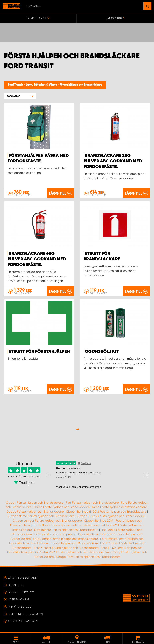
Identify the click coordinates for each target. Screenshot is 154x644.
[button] (20, 96)
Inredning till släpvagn (25, 614)
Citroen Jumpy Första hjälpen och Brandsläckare (111, 516)
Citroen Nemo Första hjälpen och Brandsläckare (41, 516)
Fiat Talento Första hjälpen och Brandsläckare (66, 530)
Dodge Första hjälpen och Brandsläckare (35, 512)
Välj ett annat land (23, 578)
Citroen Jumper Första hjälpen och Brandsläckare (47, 521)
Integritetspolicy (21, 592)
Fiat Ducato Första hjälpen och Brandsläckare (66, 534)
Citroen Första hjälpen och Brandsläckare (35, 503)
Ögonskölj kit (102, 352)
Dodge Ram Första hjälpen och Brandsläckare (88, 557)
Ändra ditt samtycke (23, 621)
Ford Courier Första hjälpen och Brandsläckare (66, 548)
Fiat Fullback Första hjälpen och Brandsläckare (65, 525)
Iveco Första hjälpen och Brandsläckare (120, 507)
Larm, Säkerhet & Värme (42, 85)
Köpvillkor (16, 585)
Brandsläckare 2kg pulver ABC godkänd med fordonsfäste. (113, 161)
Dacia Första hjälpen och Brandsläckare (62, 507)
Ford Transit (16, 85)
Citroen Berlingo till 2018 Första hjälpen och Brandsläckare (106, 512)
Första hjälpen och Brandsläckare (81, 85)
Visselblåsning (19, 599)
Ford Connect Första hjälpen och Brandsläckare (65, 543)
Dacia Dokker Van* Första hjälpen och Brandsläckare (66, 552)
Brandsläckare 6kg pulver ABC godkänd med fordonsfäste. (37, 259)
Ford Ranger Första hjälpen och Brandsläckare (66, 539)
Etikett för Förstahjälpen (39, 352)
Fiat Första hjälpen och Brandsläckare (92, 503)
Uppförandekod (19, 607)
